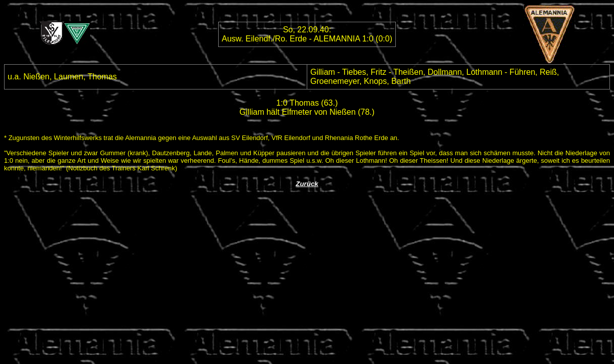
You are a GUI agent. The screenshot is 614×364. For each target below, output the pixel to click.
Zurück (307, 184)
